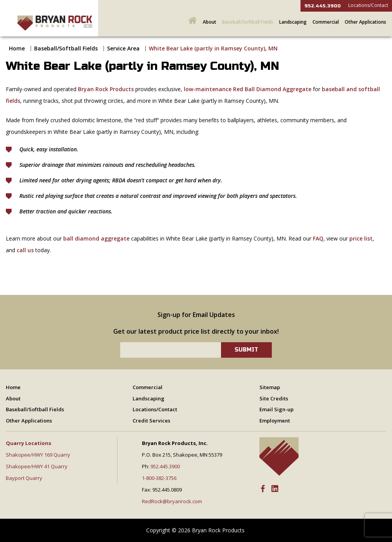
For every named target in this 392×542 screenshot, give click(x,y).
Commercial (326, 22)
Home (17, 48)
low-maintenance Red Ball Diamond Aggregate (248, 89)
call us (25, 250)
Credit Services (151, 421)
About (210, 22)
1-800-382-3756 (159, 478)
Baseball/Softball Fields (248, 22)
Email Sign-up (276, 409)
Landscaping (293, 22)
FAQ (318, 238)
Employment (275, 421)
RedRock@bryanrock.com (172, 501)
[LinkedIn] (275, 489)
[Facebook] (263, 489)
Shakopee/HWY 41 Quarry (37, 466)
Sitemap (270, 387)
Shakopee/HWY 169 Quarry (38, 455)
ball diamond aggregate (96, 238)
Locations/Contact (368, 5)
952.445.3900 (323, 6)
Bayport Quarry (24, 478)
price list (361, 238)
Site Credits (274, 398)
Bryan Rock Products (106, 89)
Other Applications (365, 22)
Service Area (123, 48)
